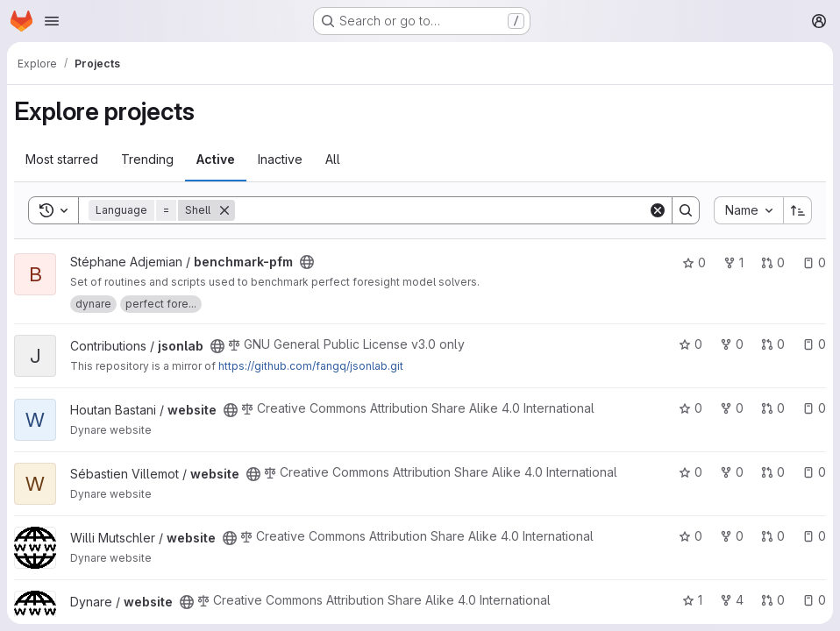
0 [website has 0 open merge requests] (773, 408)
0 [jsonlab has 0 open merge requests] (773, 344)
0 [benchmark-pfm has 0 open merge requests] (773, 262)
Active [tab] (216, 159)
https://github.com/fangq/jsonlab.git (311, 366)
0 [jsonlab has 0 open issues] (814, 344)
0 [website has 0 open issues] (814, 408)
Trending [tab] (147, 159)
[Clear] (658, 210)
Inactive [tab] (280, 159)
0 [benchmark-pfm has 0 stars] (694, 262)
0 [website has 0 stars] (691, 408)
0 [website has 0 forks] (732, 408)
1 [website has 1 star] (692, 600)
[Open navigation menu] (52, 21)
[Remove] (224, 210)
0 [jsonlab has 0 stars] (691, 344)
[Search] (441, 210)
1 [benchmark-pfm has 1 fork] (733, 262)
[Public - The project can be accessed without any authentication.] (307, 262)
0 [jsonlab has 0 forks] (732, 344)
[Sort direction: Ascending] (798, 210)
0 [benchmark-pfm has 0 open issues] (814, 262)
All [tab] (333, 159)
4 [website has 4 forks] (732, 600)
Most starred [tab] (62, 159)
